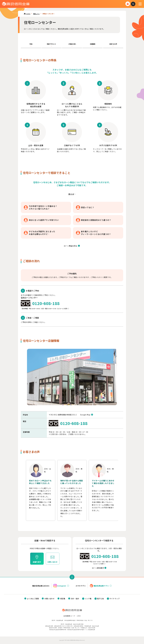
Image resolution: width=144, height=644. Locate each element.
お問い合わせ (49, 598)
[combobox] (133, 4)
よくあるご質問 (33, 598)
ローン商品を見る (71, 246)
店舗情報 (93, 44)
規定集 (63, 598)
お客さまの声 (113, 44)
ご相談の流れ (72, 44)
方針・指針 (75, 598)
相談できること (51, 44)
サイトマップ (115, 598)
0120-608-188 (46, 303)
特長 (31, 44)
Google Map (85, 415)
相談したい (36, 14)
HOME (28, 14)
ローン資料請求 (98, 568)
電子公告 (100, 598)
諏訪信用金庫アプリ (99, 586)
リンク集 (88, 598)
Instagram (60, 586)
